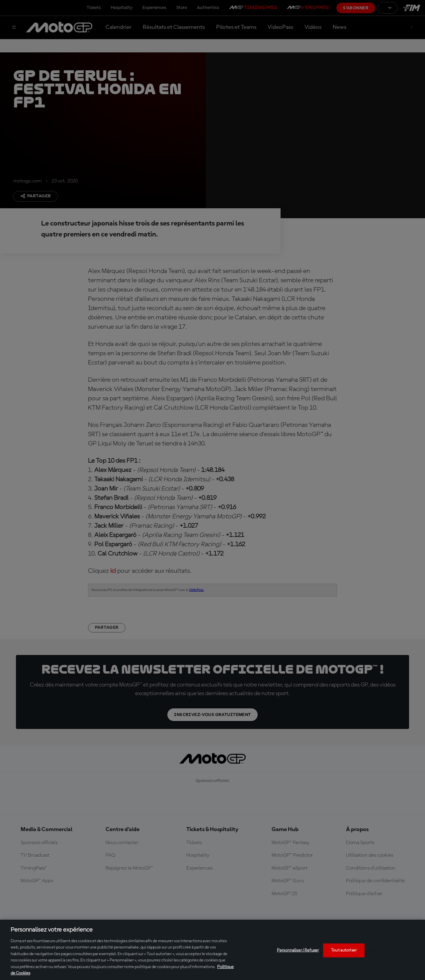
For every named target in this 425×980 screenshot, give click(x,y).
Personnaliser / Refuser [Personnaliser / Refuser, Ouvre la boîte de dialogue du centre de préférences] (298, 950)
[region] (212, 950)
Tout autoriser (344, 950)
